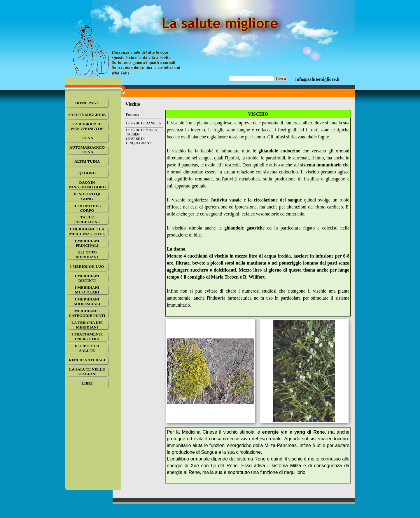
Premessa (133, 114)
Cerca (281, 79)
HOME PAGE (87, 103)
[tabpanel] (318, 79)
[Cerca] (252, 79)
